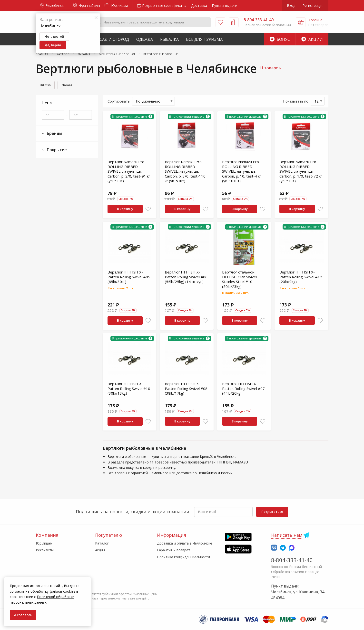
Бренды (52, 133)
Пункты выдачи (225, 5)
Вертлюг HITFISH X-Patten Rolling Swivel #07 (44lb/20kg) (243, 388)
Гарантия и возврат (174, 550)
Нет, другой (54, 36)
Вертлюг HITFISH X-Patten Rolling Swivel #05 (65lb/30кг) (129, 277)
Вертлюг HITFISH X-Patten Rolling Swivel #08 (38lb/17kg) (186, 388)
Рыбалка (169, 39)
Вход (291, 5)
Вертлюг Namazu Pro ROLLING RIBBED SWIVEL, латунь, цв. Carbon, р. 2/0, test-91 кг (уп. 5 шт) (129, 171)
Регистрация (313, 5)
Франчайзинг (87, 5)
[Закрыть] (96, 18)
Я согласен (23, 615)
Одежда (145, 39)
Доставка (199, 5)
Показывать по (296, 101)
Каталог (102, 543)
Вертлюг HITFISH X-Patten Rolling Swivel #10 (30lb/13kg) (129, 388)
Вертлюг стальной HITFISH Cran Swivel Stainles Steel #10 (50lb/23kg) (239, 279)
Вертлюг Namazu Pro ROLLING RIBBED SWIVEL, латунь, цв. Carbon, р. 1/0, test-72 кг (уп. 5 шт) (301, 171)
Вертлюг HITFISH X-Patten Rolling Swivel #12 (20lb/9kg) (301, 277)
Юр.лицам (116, 5)
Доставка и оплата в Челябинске (185, 543)
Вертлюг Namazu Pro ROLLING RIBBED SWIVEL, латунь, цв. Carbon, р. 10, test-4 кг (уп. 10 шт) (242, 171)
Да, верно (53, 45)
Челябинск (52, 5)
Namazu (68, 85)
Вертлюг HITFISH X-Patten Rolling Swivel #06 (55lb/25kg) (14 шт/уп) (186, 277)
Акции (312, 39)
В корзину (125, 209)
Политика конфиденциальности (183, 557)
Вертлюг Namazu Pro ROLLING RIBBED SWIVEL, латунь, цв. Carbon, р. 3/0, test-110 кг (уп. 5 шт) (185, 171)
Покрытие (54, 150)
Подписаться (272, 512)
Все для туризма (204, 39)
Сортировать (119, 101)
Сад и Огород (114, 39)
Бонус (280, 39)
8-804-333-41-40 (292, 560)
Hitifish (45, 85)
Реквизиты (45, 550)
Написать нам (287, 535)
